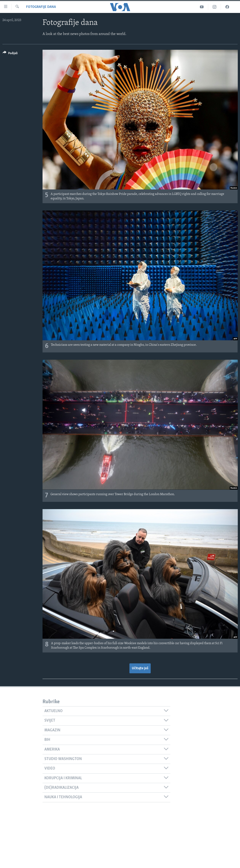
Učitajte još (140, 668)
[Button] (10, 54)
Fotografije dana (41, 7)
